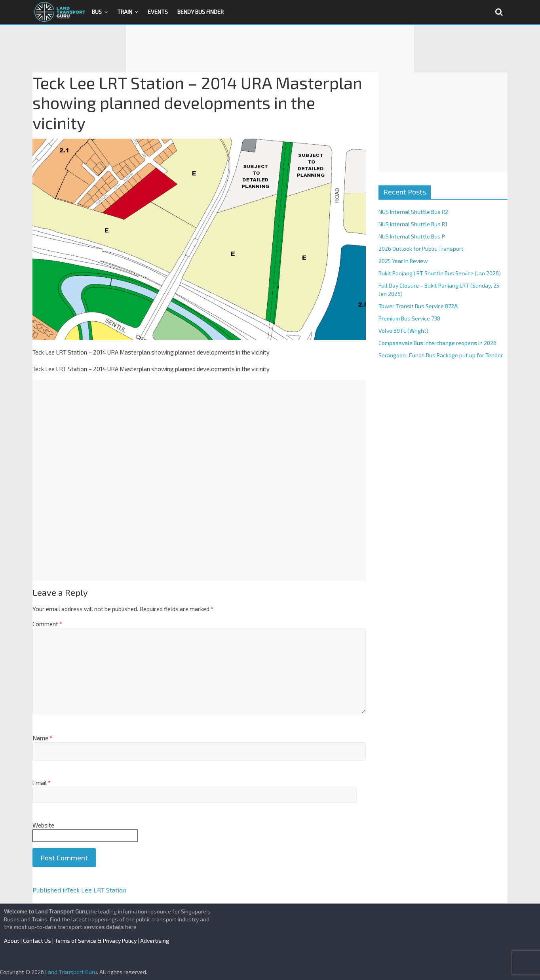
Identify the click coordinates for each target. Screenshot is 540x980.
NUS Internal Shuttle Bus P (412, 236)
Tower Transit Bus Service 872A (418, 306)
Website (43, 825)
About (12, 941)
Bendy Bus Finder (201, 12)
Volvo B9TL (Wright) (403, 331)
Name (42, 738)
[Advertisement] (270, 49)
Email (42, 783)
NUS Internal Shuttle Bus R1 (413, 224)
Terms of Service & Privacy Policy (96, 941)
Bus (97, 12)
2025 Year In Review (403, 261)
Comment (47, 624)
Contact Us (37, 941)
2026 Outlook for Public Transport (421, 249)
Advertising (155, 941)
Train (125, 12)
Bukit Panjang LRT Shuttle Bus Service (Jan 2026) (440, 273)
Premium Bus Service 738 (409, 318)
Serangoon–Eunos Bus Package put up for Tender (441, 355)
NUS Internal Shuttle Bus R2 (413, 212)
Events (158, 12)
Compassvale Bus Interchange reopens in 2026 (437, 343)
